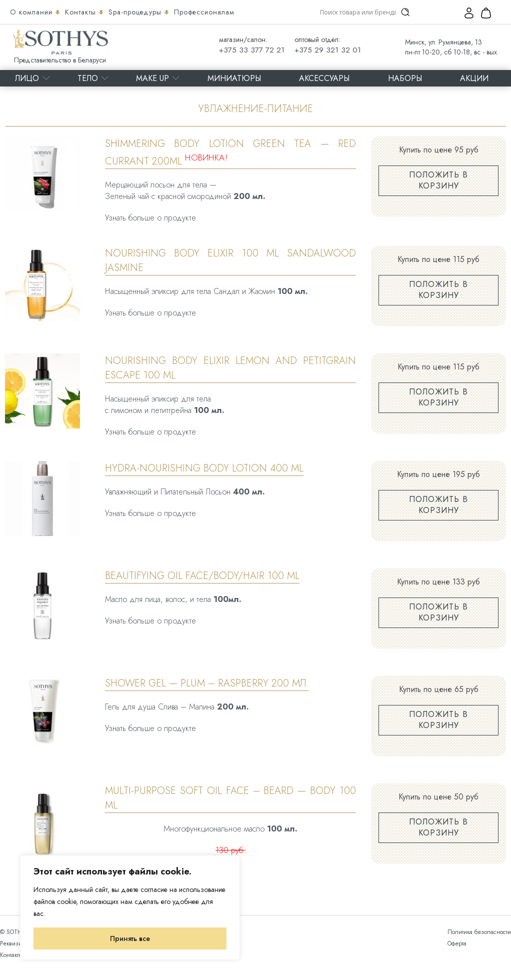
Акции (474, 78)
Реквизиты (14, 943)
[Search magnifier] (405, 12)
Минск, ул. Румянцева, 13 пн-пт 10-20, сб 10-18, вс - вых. (452, 47)
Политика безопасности (479, 932)
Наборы (405, 78)
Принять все (130, 938)
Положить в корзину (438, 180)
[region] (130, 907)
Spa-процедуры (136, 12)
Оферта (457, 943)
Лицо (27, 78)
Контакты (82, 12)
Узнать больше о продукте (150, 218)
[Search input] (358, 12)
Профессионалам (204, 12)
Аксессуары (324, 78)
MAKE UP (152, 78)
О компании (32, 12)
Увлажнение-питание (256, 109)
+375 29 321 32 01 (328, 50)
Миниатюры (234, 78)
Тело (88, 78)
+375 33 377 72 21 (252, 50)
